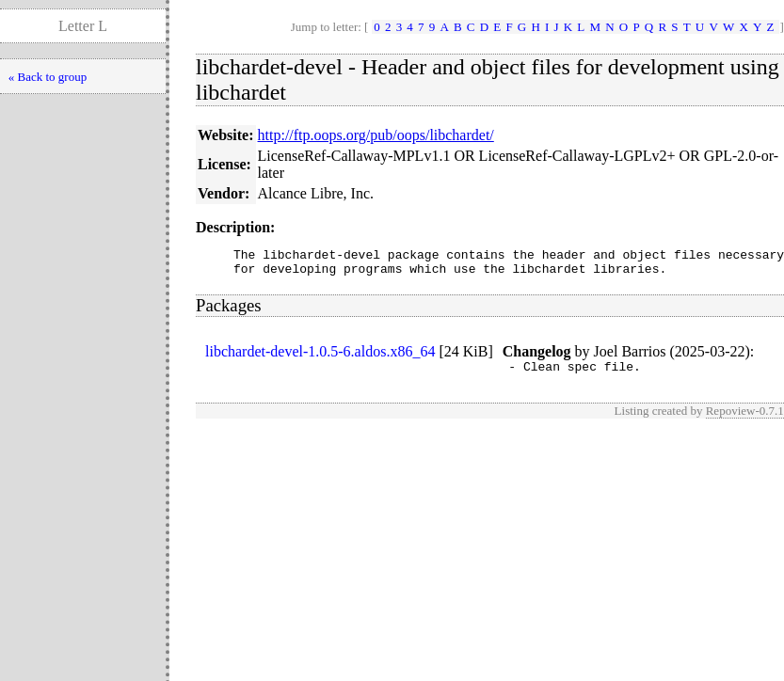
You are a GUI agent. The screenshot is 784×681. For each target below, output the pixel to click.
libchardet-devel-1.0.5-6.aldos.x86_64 (320, 357)
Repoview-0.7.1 (745, 419)
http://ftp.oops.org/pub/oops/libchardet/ (376, 135)
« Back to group (48, 77)
